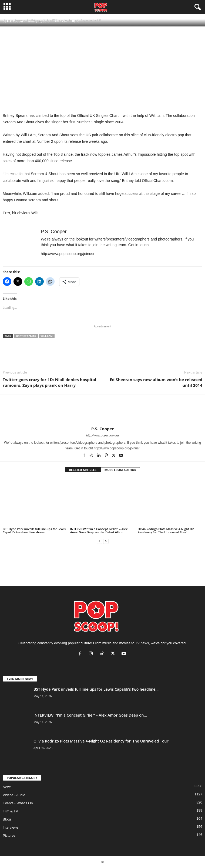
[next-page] (106, 541)
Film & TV (10, 811)
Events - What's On (18, 803)
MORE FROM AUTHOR (120, 470)
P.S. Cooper (15, 21)
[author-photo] (102, 411)
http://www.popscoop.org (102, 435)
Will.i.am (47, 336)
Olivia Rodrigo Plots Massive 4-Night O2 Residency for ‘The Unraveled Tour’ (166, 530)
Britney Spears (26, 336)
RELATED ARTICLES (83, 470)
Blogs (7, 819)
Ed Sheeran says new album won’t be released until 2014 (156, 382)
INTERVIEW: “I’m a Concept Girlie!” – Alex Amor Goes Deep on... (90, 715)
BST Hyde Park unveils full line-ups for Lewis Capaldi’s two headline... (96, 689)
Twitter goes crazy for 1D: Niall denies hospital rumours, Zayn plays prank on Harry (49, 382)
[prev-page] (99, 541)
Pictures (9, 835)
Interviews (11, 827)
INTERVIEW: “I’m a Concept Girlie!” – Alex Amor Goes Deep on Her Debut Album (99, 530)
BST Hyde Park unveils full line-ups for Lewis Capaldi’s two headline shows (34, 530)
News (7, 787)
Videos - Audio (14, 795)
